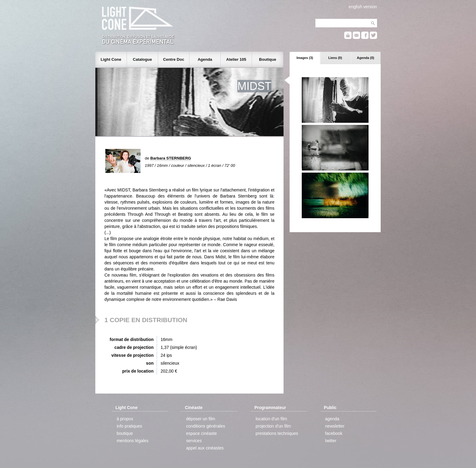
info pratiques (129, 426)
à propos (125, 419)
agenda (332, 419)
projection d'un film (273, 426)
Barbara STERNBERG (171, 158)
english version (363, 7)
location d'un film (271, 419)
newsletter (335, 426)
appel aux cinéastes (205, 448)
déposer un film (201, 419)
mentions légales (133, 441)
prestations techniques (277, 433)
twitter (331, 441)
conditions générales (206, 426)
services (194, 441)
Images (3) (305, 58)
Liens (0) (335, 58)
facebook (334, 433)
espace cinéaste (201, 433)
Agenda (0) (366, 58)
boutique (125, 433)
